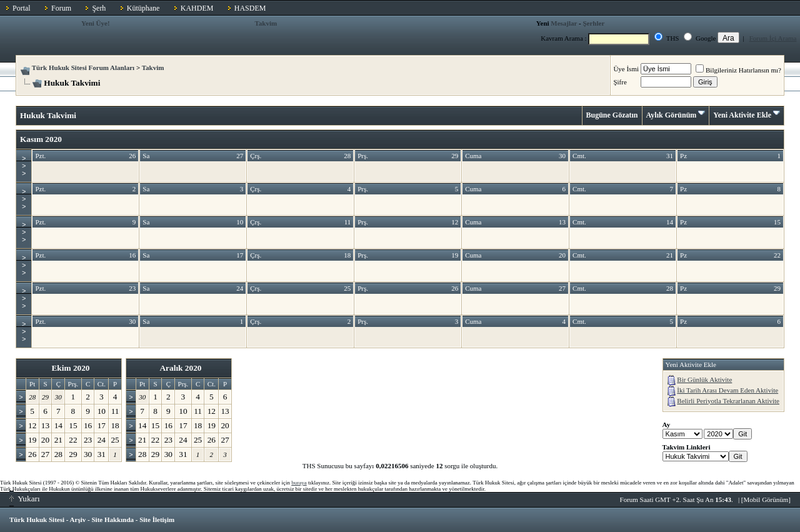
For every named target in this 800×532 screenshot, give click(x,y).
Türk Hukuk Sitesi (37, 519)
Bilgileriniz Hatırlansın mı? (738, 70)
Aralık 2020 (180, 368)
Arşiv (78, 519)
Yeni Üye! (96, 23)
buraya (299, 483)
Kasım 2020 (41, 139)
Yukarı (25, 499)
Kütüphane (143, 8)
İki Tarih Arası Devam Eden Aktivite (727, 390)
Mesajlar (564, 23)
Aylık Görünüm (672, 115)
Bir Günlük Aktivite (704, 379)
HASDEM (250, 8)
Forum (61, 8)
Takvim (266, 23)
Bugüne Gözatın (612, 115)
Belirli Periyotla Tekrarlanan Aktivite (728, 401)
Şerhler (593, 23)
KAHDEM (197, 8)
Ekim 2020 (70, 368)
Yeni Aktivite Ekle (742, 115)
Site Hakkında (112, 519)
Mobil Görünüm (766, 499)
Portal (22, 8)
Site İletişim (157, 519)
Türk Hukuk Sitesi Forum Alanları (83, 68)
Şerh (99, 8)
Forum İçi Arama (773, 38)
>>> (24, 166)
